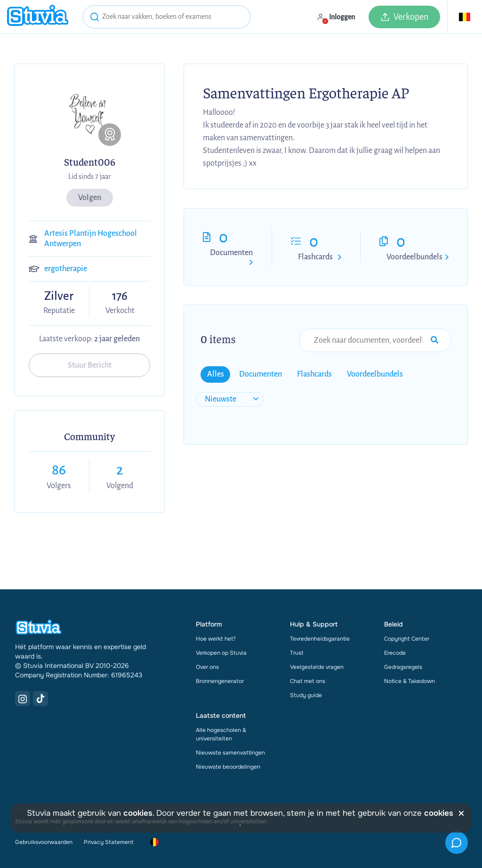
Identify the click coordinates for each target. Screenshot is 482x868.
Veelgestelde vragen (317, 667)
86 (59, 470)
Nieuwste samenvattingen (230, 753)
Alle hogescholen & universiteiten (221, 734)
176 (120, 296)
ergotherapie (66, 269)
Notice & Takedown (410, 681)
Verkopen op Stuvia (221, 653)
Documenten (231, 253)
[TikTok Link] (40, 699)
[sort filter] (230, 399)
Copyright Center (407, 639)
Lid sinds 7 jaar (89, 177)
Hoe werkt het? (216, 639)
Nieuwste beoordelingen (228, 767)
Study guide (306, 695)
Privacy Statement (108, 842)
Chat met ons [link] (308, 681)
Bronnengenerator (220, 681)
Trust (297, 653)
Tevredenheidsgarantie (320, 639)
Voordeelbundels (414, 257)
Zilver (59, 297)
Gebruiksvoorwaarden (44, 842)
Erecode (395, 653)
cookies (138, 813)
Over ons (207, 667)
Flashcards (315, 257)
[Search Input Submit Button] (434, 340)
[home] (38, 17)
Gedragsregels (403, 667)
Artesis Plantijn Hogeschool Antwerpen (91, 239)
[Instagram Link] (23, 699)
